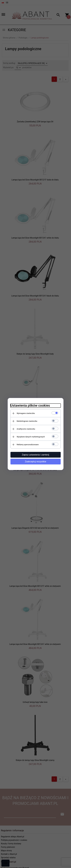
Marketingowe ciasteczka (27, 421)
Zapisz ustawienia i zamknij (35, 455)
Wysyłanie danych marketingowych (31, 437)
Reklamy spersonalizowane (28, 445)
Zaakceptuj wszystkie (35, 462)
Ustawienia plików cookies (30, 406)
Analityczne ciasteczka (26, 429)
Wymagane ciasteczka (26, 413)
